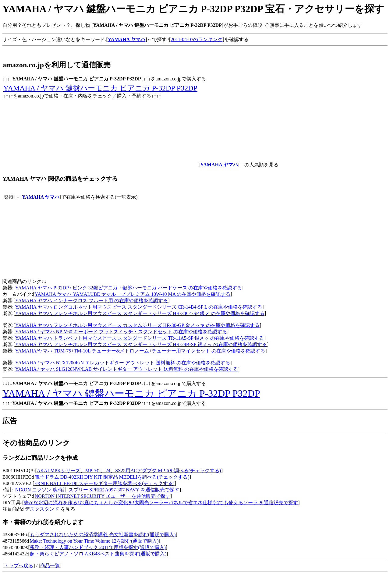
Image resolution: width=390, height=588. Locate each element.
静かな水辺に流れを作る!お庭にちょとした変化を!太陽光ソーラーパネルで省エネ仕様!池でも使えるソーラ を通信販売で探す (161, 503)
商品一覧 (50, 566)
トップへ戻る (19, 566)
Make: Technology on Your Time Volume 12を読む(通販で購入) (94, 541)
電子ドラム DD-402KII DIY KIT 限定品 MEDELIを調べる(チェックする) (112, 477)
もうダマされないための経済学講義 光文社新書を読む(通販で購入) (103, 535)
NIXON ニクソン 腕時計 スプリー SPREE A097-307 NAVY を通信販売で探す (97, 490)
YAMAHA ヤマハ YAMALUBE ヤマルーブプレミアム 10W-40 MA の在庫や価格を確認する (133, 294)
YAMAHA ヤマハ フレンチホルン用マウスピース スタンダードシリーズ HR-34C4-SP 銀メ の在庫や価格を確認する (140, 313)
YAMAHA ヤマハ (41, 197)
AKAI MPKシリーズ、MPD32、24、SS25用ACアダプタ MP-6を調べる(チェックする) (129, 471)
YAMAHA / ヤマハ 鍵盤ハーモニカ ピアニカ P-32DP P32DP (100, 88)
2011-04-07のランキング (197, 39)
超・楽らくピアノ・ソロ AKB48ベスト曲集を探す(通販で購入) (98, 554)
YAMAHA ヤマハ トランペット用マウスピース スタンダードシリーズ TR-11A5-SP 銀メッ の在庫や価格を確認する (140, 338)
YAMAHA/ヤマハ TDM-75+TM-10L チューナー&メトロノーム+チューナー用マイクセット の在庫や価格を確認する (140, 351)
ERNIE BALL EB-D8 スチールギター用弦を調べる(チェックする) (104, 483)
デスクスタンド (42, 509)
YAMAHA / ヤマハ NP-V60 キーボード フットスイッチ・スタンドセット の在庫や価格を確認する (121, 332)
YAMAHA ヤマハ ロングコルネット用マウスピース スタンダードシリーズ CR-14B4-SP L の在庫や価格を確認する (139, 307)
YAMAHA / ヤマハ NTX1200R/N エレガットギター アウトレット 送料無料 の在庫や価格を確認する (123, 363)
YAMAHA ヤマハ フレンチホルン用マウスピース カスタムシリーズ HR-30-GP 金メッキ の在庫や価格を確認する (137, 325)
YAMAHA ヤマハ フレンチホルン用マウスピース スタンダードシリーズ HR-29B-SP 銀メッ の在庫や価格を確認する (141, 344)
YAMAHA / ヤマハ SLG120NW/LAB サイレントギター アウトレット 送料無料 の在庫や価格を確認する (127, 369)
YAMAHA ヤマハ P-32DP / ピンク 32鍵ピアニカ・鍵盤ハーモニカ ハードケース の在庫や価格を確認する (129, 288)
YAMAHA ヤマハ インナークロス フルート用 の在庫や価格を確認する (92, 301)
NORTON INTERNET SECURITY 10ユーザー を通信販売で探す (103, 496)
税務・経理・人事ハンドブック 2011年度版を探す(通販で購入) (98, 547)
